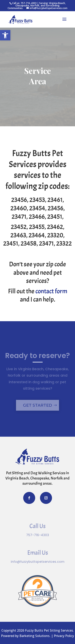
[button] (5, 35)
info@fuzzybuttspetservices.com (38, 562)
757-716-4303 (29, 3)
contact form (51, 291)
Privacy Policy (64, 636)
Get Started (37, 405)
